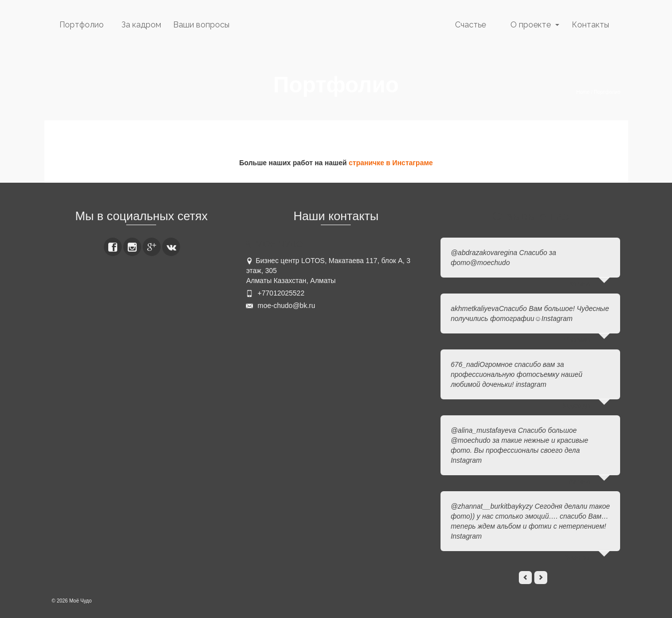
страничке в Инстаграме (391, 163)
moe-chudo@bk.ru (280, 306)
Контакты (590, 25)
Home (583, 92)
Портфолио (82, 25)
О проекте (531, 25)
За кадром (141, 25)
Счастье (470, 25)
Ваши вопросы (201, 25)
